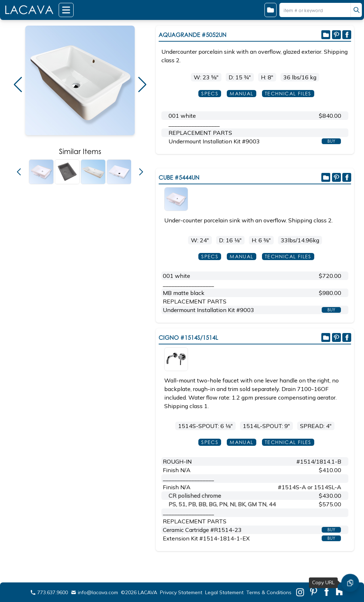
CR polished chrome (195, 496)
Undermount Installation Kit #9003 (214, 141)
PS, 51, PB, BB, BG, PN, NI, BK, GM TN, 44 (222, 504)
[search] (356, 10)
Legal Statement (224, 592)
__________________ (194, 124)
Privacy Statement (181, 592)
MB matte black (184, 293)
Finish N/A (177, 470)
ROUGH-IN (177, 461)
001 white (182, 116)
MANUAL (241, 93)
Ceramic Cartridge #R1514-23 (202, 530)
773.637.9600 (49, 592)
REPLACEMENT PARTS (200, 133)
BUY (331, 141)
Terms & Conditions (269, 592)
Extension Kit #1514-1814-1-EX (206, 538)
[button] (18, 85)
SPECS (210, 93)
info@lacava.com (94, 592)
